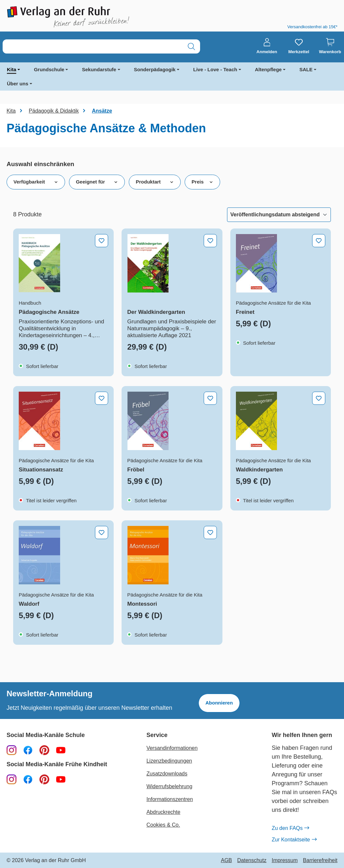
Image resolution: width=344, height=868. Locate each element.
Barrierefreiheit (320, 860)
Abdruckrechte (163, 812)
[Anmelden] (267, 46)
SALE (306, 69)
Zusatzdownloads (167, 774)
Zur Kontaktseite (294, 840)
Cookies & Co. (163, 825)
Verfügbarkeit (36, 182)
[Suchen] (191, 46)
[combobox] (93, 46)
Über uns (18, 84)
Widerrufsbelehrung (170, 786)
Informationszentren (170, 799)
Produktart (155, 182)
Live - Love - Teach (215, 69)
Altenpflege (268, 69)
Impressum (285, 860)
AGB (226, 860)
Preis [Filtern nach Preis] (202, 182)
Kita (11, 69)
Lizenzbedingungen (169, 761)
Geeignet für (97, 182)
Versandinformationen (172, 748)
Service (157, 735)
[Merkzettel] (299, 46)
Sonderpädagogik (155, 69)
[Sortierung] (279, 215)
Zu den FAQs (290, 828)
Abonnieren (219, 703)
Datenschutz (252, 860)
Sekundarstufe (99, 69)
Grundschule (49, 69)
